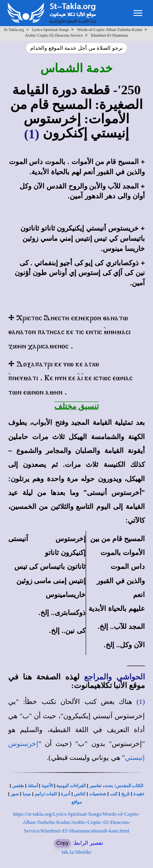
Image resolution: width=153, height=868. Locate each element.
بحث (109, 786)
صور (15, 794)
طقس (18, 786)
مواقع (77, 802)
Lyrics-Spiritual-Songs (50, 30)
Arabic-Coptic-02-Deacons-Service (54, 35)
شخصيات (98, 794)
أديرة (65, 794)
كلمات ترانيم (46, 794)
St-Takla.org (14, 30)
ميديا (27, 794)
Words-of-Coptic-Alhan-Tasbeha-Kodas (110, 30)
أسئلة (33, 786)
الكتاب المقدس (130, 786)
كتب (114, 794)
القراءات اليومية (71, 786)
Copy (62, 843)
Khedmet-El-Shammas (110, 35)
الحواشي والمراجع (114, 677)
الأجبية (47, 786)
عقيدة (139, 794)
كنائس (80, 794)
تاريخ (125, 794)
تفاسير (95, 786)
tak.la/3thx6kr (76, 852)
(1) (32, 134)
